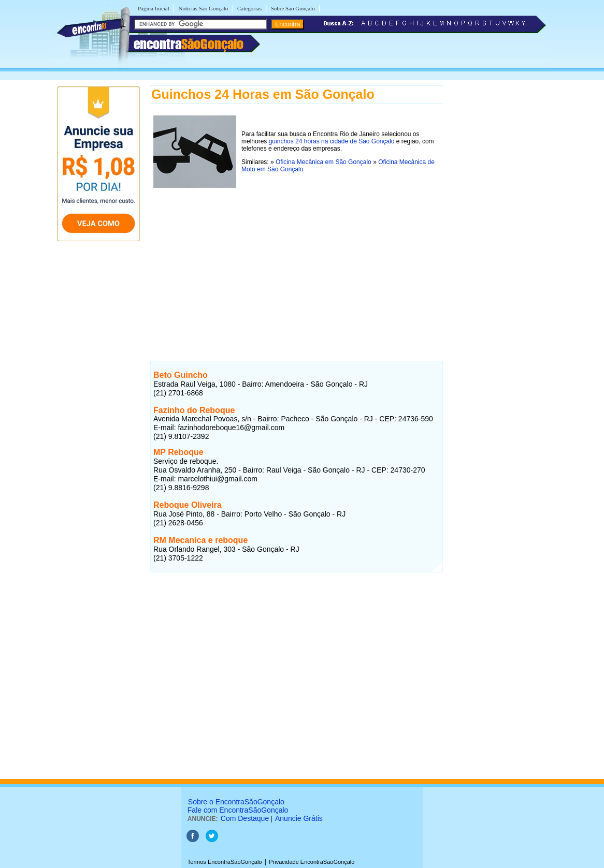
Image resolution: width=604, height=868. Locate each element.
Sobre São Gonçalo (293, 8)
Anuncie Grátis (299, 818)
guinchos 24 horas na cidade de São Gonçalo (332, 141)
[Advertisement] (297, 263)
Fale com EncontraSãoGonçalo (238, 810)
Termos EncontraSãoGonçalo (225, 862)
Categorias (249, 8)
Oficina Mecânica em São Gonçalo (323, 162)
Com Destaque (245, 818)
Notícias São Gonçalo (203, 8)
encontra (189, 44)
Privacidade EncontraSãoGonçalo (312, 862)
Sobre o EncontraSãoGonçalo (236, 802)
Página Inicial (154, 8)
